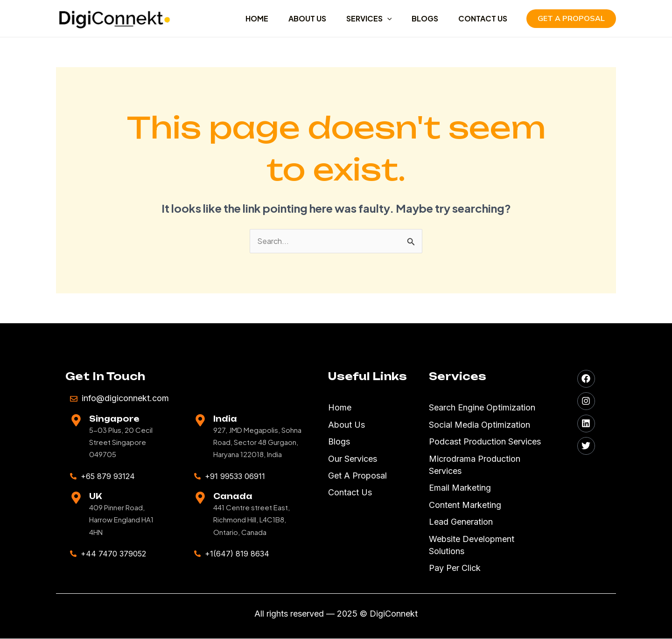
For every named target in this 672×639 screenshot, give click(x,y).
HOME (246, 18)
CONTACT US (481, 18)
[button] (571, 19)
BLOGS (421, 18)
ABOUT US (298, 18)
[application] (381, 19)
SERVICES (363, 19)
